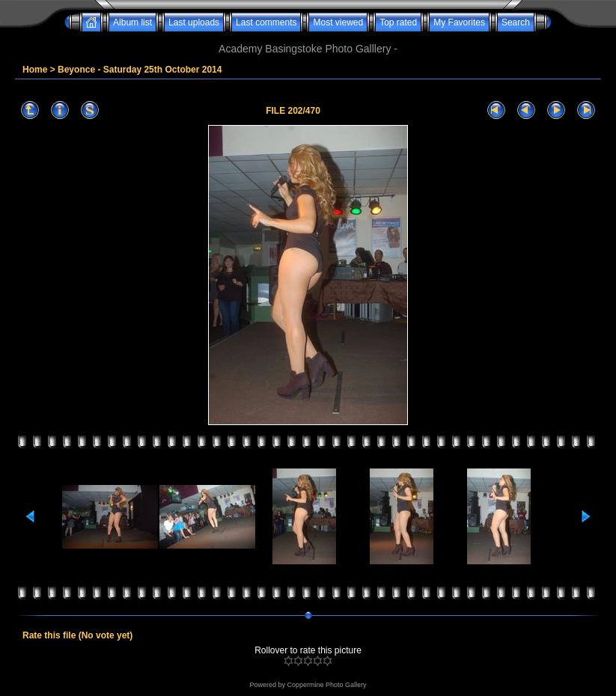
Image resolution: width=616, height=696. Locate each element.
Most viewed (338, 22)
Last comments (266, 22)
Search (516, 22)
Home (35, 70)
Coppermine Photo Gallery (326, 685)
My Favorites (459, 22)
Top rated (398, 22)
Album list (132, 22)
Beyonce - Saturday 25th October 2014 (140, 70)
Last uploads (194, 22)
